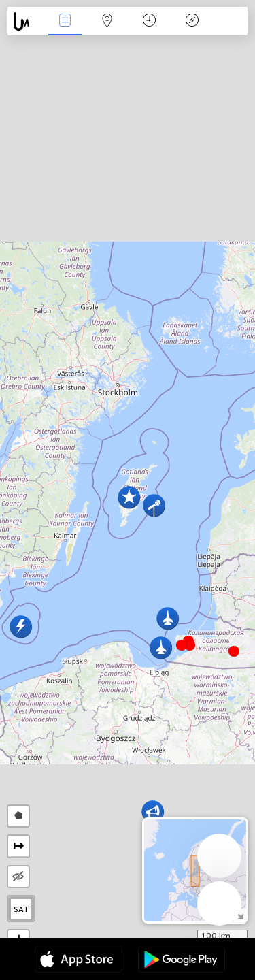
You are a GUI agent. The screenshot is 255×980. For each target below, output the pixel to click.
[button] (190, 645)
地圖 (107, 21)
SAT (21, 909)
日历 (149, 21)
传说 (192, 21)
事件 (65, 21)
